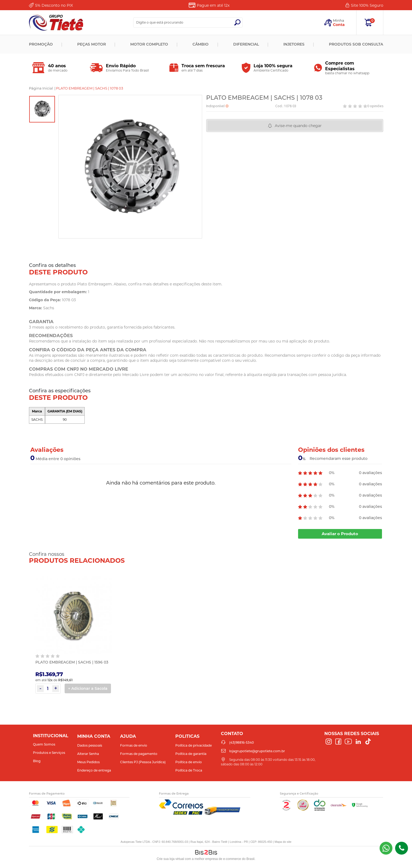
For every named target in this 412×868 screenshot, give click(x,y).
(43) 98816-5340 (386, 848)
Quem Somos (44, 744)
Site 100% (367, 5)
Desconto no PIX (54, 5)
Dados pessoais (90, 745)
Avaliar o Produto (340, 534)
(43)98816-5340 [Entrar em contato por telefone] (402, 848)
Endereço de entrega (94, 770)
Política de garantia (191, 754)
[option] (42, 109)
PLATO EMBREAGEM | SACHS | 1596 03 (72, 662)
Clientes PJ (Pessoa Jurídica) (143, 762)
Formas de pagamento (139, 754)
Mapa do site (283, 842)
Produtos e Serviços (49, 753)
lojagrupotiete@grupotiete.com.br (257, 751)
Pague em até (213, 5)
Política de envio (189, 762)
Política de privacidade (194, 745)
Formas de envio (134, 745)
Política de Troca (189, 770)
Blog (37, 761)
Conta (339, 25)
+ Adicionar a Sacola (88, 688)
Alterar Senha (88, 754)
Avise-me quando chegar (298, 126)
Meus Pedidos (88, 762)
